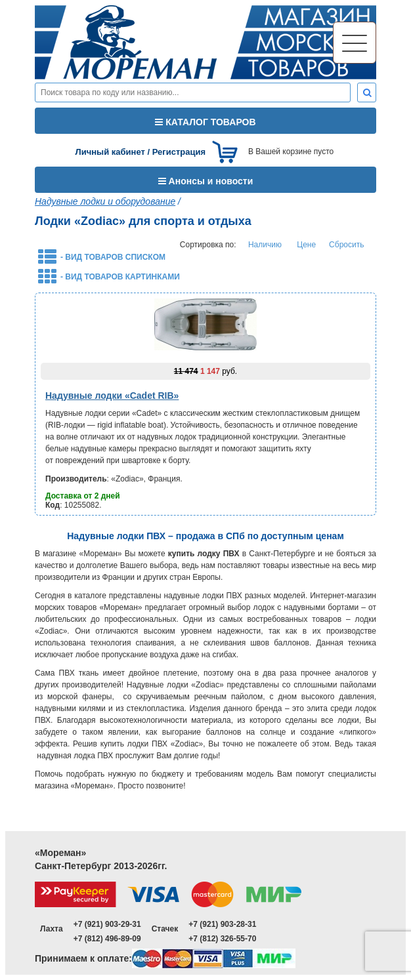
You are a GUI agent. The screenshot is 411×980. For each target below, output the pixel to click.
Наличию (265, 245)
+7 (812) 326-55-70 (222, 939)
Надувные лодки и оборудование (105, 201)
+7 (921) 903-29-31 (107, 924)
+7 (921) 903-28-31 (222, 924)
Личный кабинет (110, 152)
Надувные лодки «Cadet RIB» (112, 396)
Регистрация (179, 152)
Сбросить (346, 245)
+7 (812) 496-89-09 (107, 939)
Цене (306, 245)
